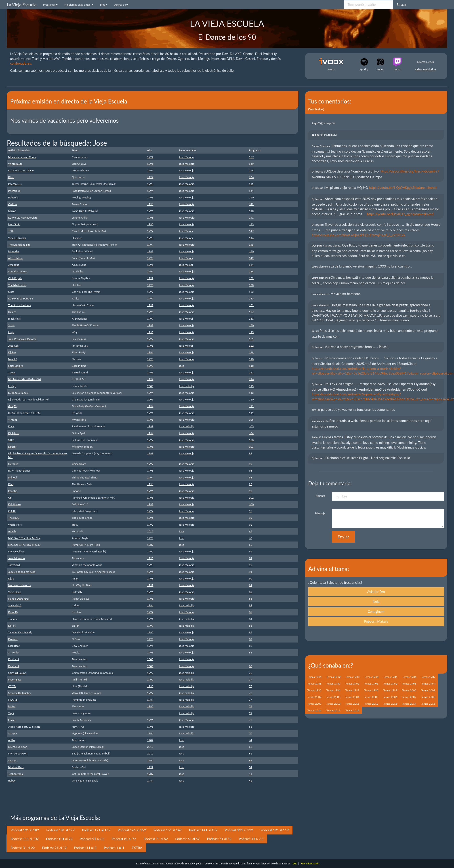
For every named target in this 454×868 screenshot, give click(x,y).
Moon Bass (15, 679)
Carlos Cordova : (322, 146)
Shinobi (12, 477)
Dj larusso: (318, 199)
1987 (150, 700)
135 (251, 298)
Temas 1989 (333, 684)
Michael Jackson (18, 747)
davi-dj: (316, 410)
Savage (12, 760)
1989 (150, 545)
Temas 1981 (315, 677)
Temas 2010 (333, 704)
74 (250, 706)
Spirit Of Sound (17, 673)
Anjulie (12, 531)
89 (250, 585)
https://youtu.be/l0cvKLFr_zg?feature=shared (400, 214)
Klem (11, 177)
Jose (181, 366)
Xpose (12, 372)
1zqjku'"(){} (325, 135)
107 (251, 447)
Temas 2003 (333, 697)
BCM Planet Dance (19, 471)
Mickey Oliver (16, 551)
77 (250, 693)
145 (251, 245)
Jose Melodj (186, 231)
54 (250, 767)
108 (251, 440)
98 (250, 471)
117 (251, 372)
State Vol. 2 (15, 605)
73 (250, 720)
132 (251, 305)
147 (251, 231)
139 (251, 278)
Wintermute (15, 164)
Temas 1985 (390, 677)
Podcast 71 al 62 (156, 839)
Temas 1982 (333, 677)
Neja (376, 601)
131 (251, 319)
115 (251, 386)
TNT (11, 231)
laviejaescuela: (321, 421)
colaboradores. (21, 63)
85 (250, 612)
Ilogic (11, 332)
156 (251, 177)
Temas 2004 (352, 697)
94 (250, 558)
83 (250, 626)
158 (251, 170)
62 (250, 747)
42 (250, 781)
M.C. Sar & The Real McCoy (24, 538)
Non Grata (14, 224)
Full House (14, 504)
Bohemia (13, 197)
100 (251, 504)
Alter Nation (15, 258)
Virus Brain (15, 592)
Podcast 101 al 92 (59, 839)
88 (250, 599)
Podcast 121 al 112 (275, 830)
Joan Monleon (16, 558)
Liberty (12, 447)
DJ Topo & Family (18, 393)
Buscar (401, 4)
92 (250, 518)
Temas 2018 (352, 710)
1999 (150, 292)
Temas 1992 (390, 684)
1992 (150, 525)
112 (251, 406)
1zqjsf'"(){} (324, 123)
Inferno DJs (15, 184)
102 (251, 498)
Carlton (12, 204)
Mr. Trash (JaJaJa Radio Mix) (24, 379)
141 (251, 218)
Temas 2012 (371, 704)
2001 (150, 399)
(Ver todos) (316, 109)
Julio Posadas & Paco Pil (22, 339)
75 (250, 686)
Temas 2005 (371, 697)
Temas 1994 (428, 684)
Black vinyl (14, 319)
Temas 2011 (352, 704)
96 (250, 484)
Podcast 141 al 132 (203, 830)
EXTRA (137, 848)
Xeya (11, 713)
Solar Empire (15, 366)
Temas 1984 (371, 677)
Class (11, 292)
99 (250, 453)
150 (251, 197)
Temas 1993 (409, 684)
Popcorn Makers (376, 621)
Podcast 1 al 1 (114, 848)
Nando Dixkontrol (18, 599)
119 (251, 352)
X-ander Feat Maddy (20, 632)
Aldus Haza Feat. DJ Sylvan (24, 727)
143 (251, 224)
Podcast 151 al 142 (167, 830)
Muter (12, 706)
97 (250, 511)
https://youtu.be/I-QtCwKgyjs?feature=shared (403, 188)
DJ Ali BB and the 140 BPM (24, 413)
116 (251, 379)
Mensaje (320, 513)
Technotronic (16, 774)
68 (250, 727)
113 (251, 393)
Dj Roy (12, 352)
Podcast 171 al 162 (96, 830)
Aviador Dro (376, 592)
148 (251, 211)
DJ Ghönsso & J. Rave (21, 170)
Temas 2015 (428, 704)
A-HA (11, 740)
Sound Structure (18, 271)
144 (251, 265)
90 (250, 578)
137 (251, 312)
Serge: (316, 331)
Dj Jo (11, 578)
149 (251, 204)
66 (250, 531)
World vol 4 (15, 525)
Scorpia (12, 733)
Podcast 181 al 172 (60, 830)
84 (250, 619)
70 (250, 733)
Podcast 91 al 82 (92, 839)
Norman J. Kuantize (19, 585)
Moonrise (14, 251)
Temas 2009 (314, 704)
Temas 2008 (428, 697)
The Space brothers (19, 305)
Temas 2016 (314, 710)
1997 (150, 170)
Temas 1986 (409, 677)
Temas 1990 (352, 684)
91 (250, 572)
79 (250, 679)
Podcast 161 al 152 (132, 830)
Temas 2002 (314, 697)
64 (250, 740)
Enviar (343, 537)
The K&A (13, 518)
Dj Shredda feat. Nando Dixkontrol (28, 399)
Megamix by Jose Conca (22, 157)
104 (251, 433)
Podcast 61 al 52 (187, 839)
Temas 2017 (333, 710)
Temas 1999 (390, 690)
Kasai (11, 426)
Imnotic (13, 491)
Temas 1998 (371, 690)
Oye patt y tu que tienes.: (327, 245)
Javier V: (317, 437)
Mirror (12, 211)
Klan (11, 484)
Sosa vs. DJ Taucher (19, 693)
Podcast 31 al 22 (22, 848)
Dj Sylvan (14, 433)
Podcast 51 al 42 (219, 839)
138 (251, 285)
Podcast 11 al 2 (85, 848)
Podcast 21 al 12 (54, 848)
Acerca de (121, 5)
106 (251, 420)
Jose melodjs (186, 386)
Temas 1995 (314, 690)
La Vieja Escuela (21, 5)
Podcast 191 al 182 (25, 830)
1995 (150, 258)
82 (250, 639)
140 (251, 251)
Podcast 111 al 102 (24, 839)
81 (250, 652)
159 (251, 164)
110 (251, 399)
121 (251, 339)
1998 (150, 184)
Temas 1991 (371, 684)
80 (250, 666)
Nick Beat (14, 646)
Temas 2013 (390, 704)
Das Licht (14, 659)
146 (251, 238)
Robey (12, 781)
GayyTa (12, 406)
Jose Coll (13, 346)
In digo (12, 386)
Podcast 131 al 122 (239, 830)
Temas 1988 (314, 684)
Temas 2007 (409, 697)
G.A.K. (12, 511)
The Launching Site (19, 245)
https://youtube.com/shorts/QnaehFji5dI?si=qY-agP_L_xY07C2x (358, 235)
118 (251, 359)
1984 (150, 740)
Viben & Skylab (17, 238)
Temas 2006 (390, 697)
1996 (150, 164)
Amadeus (14, 265)
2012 (150, 531)
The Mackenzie (17, 285)
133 (251, 292)
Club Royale (15, 278)
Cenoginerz (376, 611)
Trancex (13, 619)
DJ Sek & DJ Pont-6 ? (21, 298)
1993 (150, 420)
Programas (50, 5)
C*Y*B (12, 686)
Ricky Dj (13, 612)
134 (251, 271)
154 (251, 191)
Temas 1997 (352, 690)
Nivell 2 (13, 359)
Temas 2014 (409, 704)
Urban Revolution (426, 69)
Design (12, 312)
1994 (150, 157)
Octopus (13, 464)
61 (250, 760)
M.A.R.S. (13, 700)
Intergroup (14, 191)
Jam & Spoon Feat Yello (22, 572)
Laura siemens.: (321, 267)
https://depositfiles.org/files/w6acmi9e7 (410, 171)
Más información (310, 864)
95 (250, 551)
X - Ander (14, 652)
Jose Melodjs (186, 157)
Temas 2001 (428, 690)
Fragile (12, 720)
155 (251, 184)
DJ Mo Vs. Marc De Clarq (23, 218)
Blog (104, 5)
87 (250, 605)
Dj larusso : (319, 172)
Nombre (320, 496)
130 (251, 325)
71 (250, 713)
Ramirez (13, 639)
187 (251, 157)
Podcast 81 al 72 (124, 839)
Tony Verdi (14, 565)
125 (251, 332)
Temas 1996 (333, 690)
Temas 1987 (428, 677)
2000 (150, 386)
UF (10, 498)
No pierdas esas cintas (79, 5)
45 (250, 774)
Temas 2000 (409, 690)
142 (251, 258)
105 (251, 426)
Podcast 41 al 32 (251, 839)
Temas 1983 (352, 677)
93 (250, 565)
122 (251, 346)
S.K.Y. (11, 440)
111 (251, 413)
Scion (11, 325)
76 (250, 673)
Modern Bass (16, 767)
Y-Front (12, 420)
